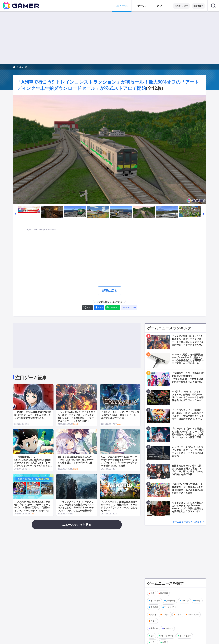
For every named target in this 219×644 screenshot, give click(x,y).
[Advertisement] (110, 38)
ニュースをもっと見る (77, 525)
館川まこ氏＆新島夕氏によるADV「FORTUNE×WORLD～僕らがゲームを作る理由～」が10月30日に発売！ (76, 461)
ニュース (23, 67)
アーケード (171, 600)
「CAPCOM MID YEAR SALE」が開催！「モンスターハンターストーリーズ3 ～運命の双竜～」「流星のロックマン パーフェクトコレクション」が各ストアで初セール (33, 508)
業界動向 (154, 628)
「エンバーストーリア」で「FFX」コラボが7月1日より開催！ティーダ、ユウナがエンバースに (120, 415)
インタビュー (185, 636)
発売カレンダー (181, 6)
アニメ (153, 621)
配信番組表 (198, 6)
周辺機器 (154, 607)
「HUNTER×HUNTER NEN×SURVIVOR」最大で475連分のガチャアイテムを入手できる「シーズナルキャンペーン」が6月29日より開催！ (33, 463)
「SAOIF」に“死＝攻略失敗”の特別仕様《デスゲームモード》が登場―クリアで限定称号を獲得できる (33, 415)
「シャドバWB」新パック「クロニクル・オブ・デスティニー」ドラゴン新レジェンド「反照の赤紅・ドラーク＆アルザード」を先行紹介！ (76, 416)
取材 (152, 636)
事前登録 (164, 593)
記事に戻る (110, 291)
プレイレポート (167, 636)
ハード (198, 600)
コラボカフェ (193, 614)
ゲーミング (169, 607)
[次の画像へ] (110, 150)
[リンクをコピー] (129, 308)
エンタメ (166, 614)
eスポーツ (168, 628)
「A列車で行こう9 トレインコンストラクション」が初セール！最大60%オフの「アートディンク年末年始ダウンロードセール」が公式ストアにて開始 (108, 85)
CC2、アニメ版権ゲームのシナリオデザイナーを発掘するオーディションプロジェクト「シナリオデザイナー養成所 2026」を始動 (119, 461)
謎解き (153, 614)
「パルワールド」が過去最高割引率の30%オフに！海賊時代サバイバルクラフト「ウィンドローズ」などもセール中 (119, 506)
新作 (152, 593)
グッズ (179, 614)
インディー (155, 600)
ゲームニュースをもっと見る (187, 522)
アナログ (185, 600)
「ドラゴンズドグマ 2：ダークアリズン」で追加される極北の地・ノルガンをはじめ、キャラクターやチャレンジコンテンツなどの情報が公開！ (76, 508)
